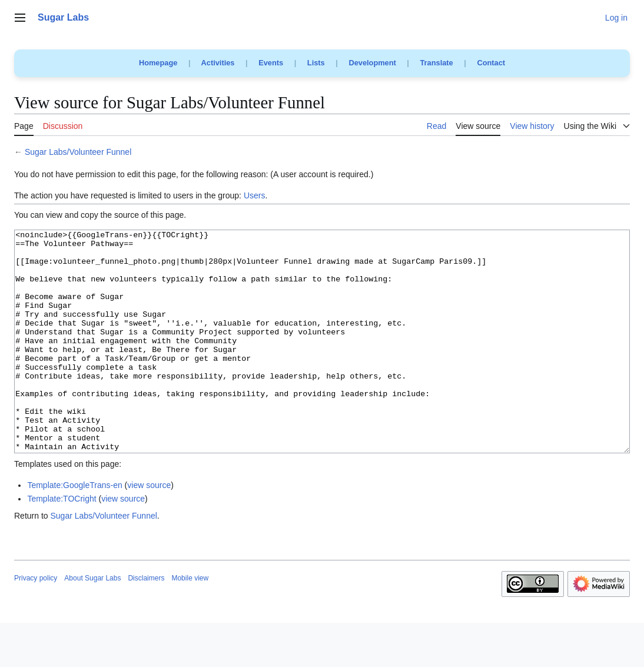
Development (372, 63)
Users (255, 195)
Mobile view (190, 622)
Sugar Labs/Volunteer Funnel (78, 152)
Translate (437, 63)
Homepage (158, 63)
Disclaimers (146, 622)
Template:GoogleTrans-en (74, 529)
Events (271, 63)
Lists (316, 63)
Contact (491, 63)
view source (149, 529)
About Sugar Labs (92, 622)
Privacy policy (36, 622)
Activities (218, 63)
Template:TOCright (62, 543)
